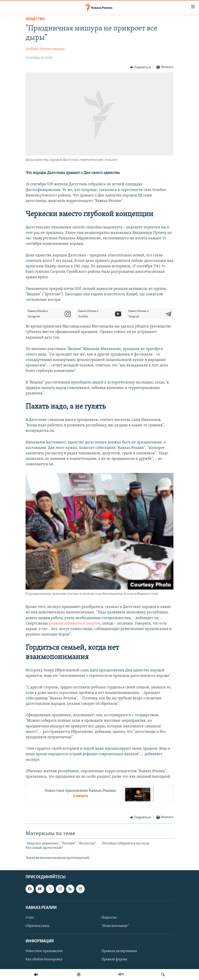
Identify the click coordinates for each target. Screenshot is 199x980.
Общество (35, 19)
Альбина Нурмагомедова (45, 49)
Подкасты (109, 918)
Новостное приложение (44, 951)
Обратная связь (38, 926)
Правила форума (114, 960)
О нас (30, 918)
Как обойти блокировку (44, 960)
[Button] (140, 67)
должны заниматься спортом (75, 624)
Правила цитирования (119, 951)
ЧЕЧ (121, 975)
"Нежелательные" (115, 926)
